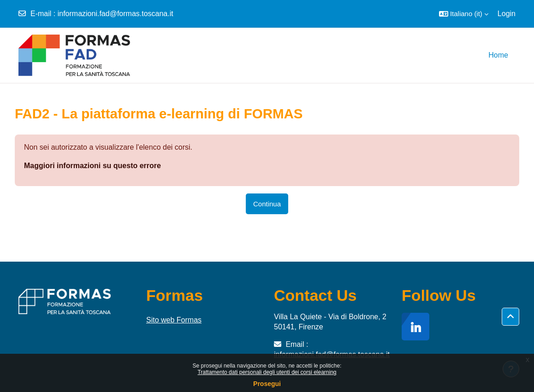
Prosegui (267, 384)
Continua (267, 204)
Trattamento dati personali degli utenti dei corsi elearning (267, 372)
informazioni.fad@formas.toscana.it (116, 14)
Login (507, 14)
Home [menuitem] (498, 55)
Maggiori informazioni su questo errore (92, 166)
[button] (464, 14)
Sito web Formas (174, 320)
